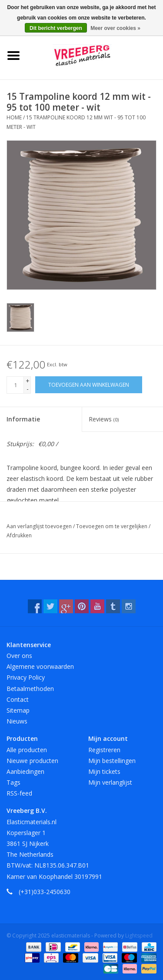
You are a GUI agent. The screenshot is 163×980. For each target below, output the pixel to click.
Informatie (23, 419)
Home (14, 117)
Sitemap (18, 710)
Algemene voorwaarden (40, 666)
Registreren (104, 750)
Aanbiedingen (25, 771)
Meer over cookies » (115, 28)
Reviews (104, 419)
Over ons (19, 656)
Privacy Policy (26, 677)
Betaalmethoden (30, 689)
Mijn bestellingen (112, 761)
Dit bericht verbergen (56, 28)
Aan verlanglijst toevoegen (40, 526)
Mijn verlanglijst (110, 782)
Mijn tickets (104, 771)
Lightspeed (139, 936)
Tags (13, 782)
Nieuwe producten (32, 761)
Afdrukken (19, 535)
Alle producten (27, 750)
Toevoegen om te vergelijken (112, 526)
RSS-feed (19, 793)
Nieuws (17, 721)
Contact (18, 699)
